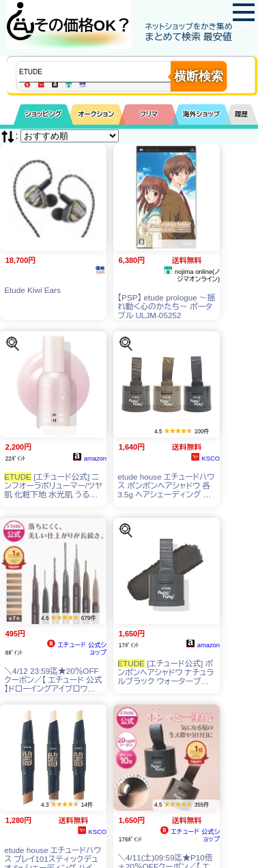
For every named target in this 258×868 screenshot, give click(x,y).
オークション (96, 114)
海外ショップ (201, 114)
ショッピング (43, 114)
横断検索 (199, 76)
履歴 (242, 114)
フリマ (149, 114)
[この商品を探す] (13, 343)
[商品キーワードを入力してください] (106, 72)
